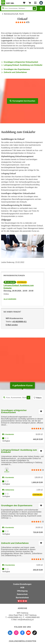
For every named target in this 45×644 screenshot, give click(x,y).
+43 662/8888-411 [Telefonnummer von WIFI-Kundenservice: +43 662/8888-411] (19, 322)
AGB (22, 588)
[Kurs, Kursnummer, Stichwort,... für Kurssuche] (17, 398)
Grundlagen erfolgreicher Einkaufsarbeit (21, 62)
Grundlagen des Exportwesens (17, 69)
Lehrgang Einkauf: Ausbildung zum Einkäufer (23, 65)
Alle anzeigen (10, 299)
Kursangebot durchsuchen (22, 101)
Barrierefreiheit (22, 598)
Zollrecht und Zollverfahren (15, 72)
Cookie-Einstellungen (22, 584)
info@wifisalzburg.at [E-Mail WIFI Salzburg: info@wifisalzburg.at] (25, 620)
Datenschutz (22, 594)
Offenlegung (22, 591)
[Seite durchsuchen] (19, 8)
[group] (22, 22)
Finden (34, 8)
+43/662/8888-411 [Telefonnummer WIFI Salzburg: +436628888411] (15, 617)
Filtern (38, 398)
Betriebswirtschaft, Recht (14, 14)
